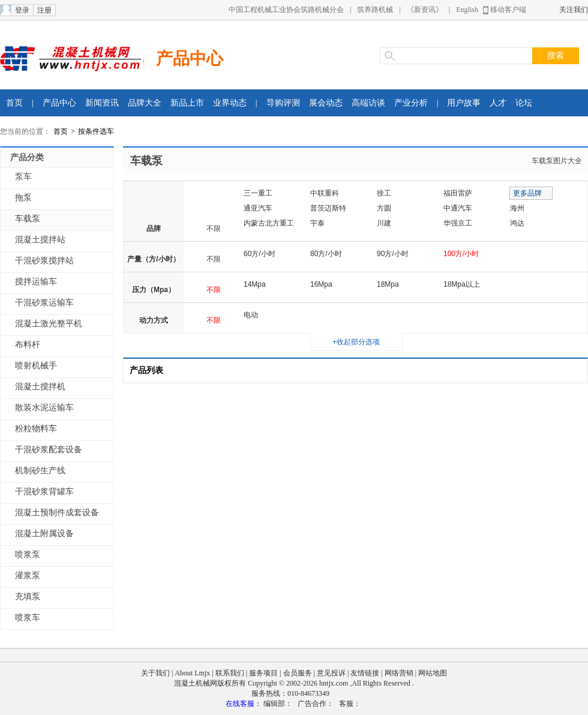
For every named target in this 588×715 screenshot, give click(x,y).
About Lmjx (192, 673)
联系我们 (230, 673)
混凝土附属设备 (44, 534)
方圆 (384, 208)
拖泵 (23, 198)
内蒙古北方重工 (269, 223)
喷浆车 (28, 618)
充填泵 (28, 597)
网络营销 (399, 673)
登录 (22, 10)
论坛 (524, 103)
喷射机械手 (36, 366)
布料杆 (28, 345)
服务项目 (263, 673)
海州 (517, 208)
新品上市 (187, 103)
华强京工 (458, 223)
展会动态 (326, 103)
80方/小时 (326, 254)
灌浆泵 (28, 576)
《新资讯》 (425, 10)
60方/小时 (259, 254)
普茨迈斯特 (328, 208)
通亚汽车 (258, 208)
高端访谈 (368, 103)
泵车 (23, 177)
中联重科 (325, 193)
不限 (214, 229)
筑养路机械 (375, 10)
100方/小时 (461, 254)
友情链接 (365, 673)
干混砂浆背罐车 (44, 492)
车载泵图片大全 (557, 161)
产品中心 (190, 58)
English (467, 10)
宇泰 (317, 223)
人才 (498, 103)
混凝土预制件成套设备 (57, 513)
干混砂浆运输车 (44, 303)
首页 (14, 103)
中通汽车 (458, 208)
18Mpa (388, 284)
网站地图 (433, 673)
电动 (251, 315)
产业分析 (411, 103)
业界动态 (230, 103)
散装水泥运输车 (44, 408)
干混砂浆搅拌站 (44, 261)
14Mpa (255, 284)
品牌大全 (145, 103)
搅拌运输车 (36, 282)
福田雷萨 (458, 193)
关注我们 (574, 10)
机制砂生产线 (40, 471)
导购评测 (283, 103)
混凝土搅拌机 (40, 387)
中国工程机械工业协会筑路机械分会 (286, 10)
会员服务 (298, 673)
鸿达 (517, 223)
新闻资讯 (102, 103)
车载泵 (28, 219)
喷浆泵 (28, 555)
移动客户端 (508, 10)
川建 (384, 223)
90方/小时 (393, 254)
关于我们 (155, 673)
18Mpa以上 (462, 284)
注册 (44, 10)
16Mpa (321, 284)
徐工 (384, 193)
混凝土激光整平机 (49, 324)
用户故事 (464, 103)
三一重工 (258, 193)
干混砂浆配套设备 (49, 450)
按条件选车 (96, 131)
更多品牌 (527, 193)
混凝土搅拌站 (40, 240)
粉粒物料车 (36, 429)
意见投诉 (331, 673)
